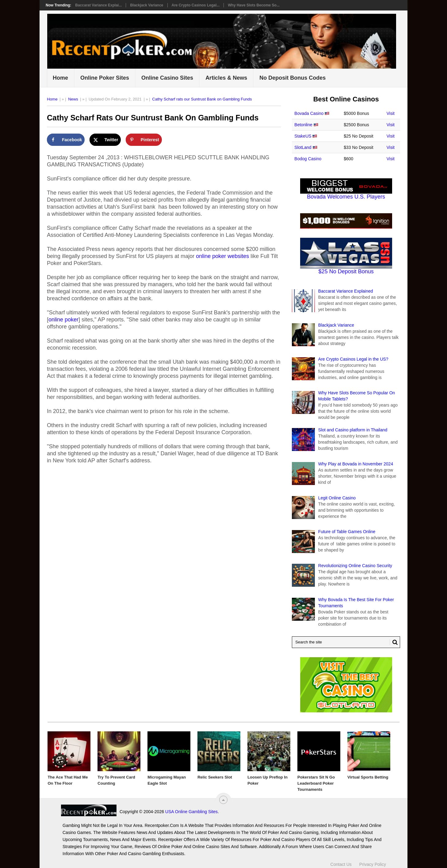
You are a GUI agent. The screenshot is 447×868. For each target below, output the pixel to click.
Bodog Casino (308, 159)
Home (60, 78)
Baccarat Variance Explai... (98, 5)
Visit (391, 113)
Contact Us (341, 864)
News (73, 99)
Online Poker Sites (105, 78)
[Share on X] (105, 140)
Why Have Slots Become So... (254, 5)
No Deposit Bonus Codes (292, 78)
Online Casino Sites (167, 78)
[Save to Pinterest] (144, 140)
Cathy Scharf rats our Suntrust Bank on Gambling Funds (202, 99)
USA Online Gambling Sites (191, 812)
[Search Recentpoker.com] (346, 642)
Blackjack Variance (147, 5)
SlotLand (303, 147)
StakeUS (303, 136)
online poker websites (222, 256)
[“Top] (223, 800)
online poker (63, 320)
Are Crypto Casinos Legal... (196, 5)
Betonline (303, 125)
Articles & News (226, 78)
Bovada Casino (309, 113)
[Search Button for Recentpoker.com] (394, 642)
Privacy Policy (373, 864)
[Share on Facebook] (66, 140)
